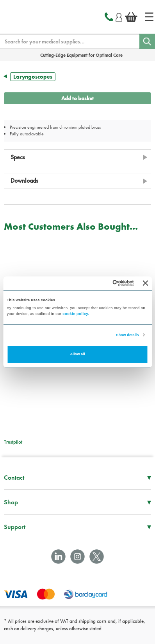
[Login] (119, 16)
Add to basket (77, 98)
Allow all (78, 354)
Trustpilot (13, 442)
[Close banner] (146, 283)
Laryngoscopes (33, 77)
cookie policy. (76, 314)
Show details (127, 335)
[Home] (149, 17)
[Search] (147, 41)
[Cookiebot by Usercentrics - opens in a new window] (101, 283)
